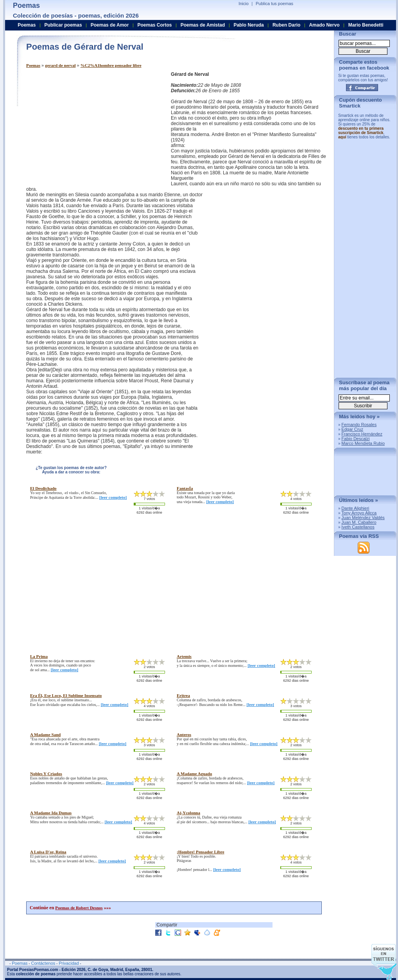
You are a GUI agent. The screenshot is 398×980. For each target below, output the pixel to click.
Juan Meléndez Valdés (363, 518)
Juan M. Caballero (359, 522)
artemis (184, 656)
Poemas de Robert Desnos (79, 908)
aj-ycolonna (188, 813)
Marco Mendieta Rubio (363, 443)
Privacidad (69, 963)
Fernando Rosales (359, 425)
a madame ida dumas (51, 813)
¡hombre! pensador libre (201, 852)
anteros (184, 735)
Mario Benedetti (366, 25)
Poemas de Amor (110, 25)
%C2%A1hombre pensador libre (111, 65)
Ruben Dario (286, 25)
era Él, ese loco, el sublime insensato (66, 695)
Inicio (244, 4)
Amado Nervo (324, 25)
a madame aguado (194, 774)
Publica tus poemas (274, 4)
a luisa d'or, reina (48, 852)
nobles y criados (46, 774)
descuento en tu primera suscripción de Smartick (361, 131)
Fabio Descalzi (355, 439)
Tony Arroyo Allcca (359, 513)
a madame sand (45, 735)
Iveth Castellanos (358, 527)
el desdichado (43, 488)
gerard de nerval (60, 65)
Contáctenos (43, 963)
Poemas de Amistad (203, 25)
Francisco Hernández (362, 434)
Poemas (33, 65)
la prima (39, 656)
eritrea (183, 695)
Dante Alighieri (355, 508)
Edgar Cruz (352, 429)
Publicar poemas (63, 25)
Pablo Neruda (248, 25)
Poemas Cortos (154, 25)
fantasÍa (185, 488)
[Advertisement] (92, 126)
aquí (342, 137)
